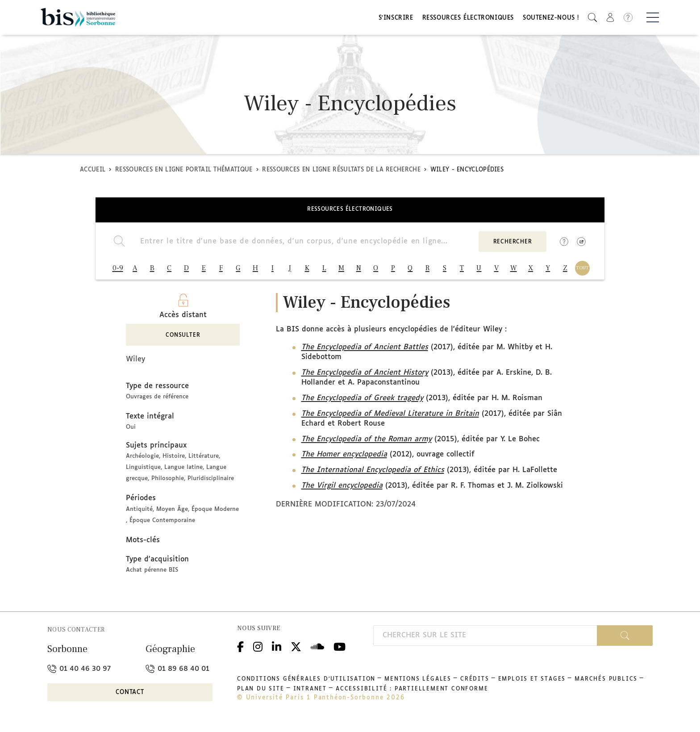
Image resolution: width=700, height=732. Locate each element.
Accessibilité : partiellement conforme (412, 692)
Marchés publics (606, 682)
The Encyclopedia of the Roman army (367, 442)
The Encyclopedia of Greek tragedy (362, 401)
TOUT (582, 270)
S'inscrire (396, 19)
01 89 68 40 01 (177, 671)
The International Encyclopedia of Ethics (373, 473)
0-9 (118, 270)
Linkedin (277, 648)
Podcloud (317, 648)
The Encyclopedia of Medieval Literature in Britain (390, 416)
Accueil (93, 171)
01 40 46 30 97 (79, 671)
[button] (592, 18)
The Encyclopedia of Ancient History (365, 375)
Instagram (258, 648)
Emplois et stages (532, 682)
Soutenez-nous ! (551, 19)
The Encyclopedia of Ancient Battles (365, 350)
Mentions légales (418, 682)
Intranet (310, 692)
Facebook (240, 648)
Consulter (183, 338)
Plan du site (261, 692)
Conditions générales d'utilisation (306, 682)
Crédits (475, 682)
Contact (130, 695)
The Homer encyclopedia (344, 457)
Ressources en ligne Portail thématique (184, 171)
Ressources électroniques (468, 19)
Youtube (340, 648)
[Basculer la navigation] (653, 18)
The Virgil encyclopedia (342, 488)
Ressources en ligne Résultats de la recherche (341, 171)
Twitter (296, 648)
